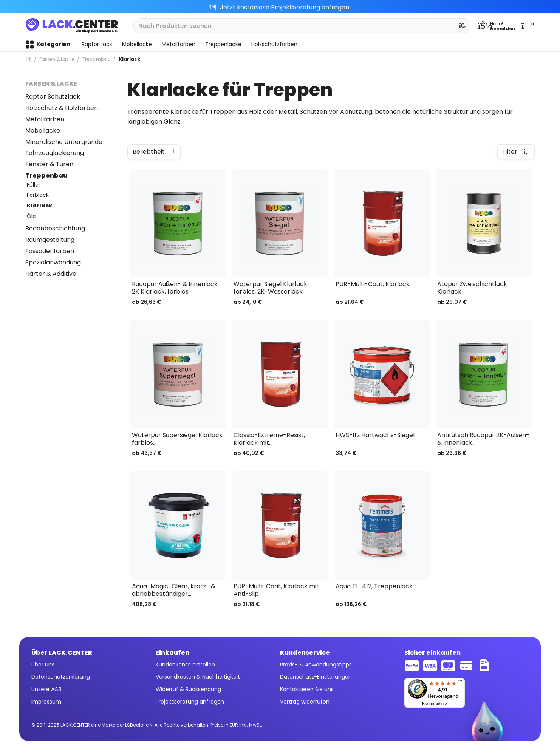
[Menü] (460, 682)
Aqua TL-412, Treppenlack (374, 587)
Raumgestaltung (50, 240)
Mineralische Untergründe (64, 142)
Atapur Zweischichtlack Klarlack (472, 288)
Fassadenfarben (50, 251)
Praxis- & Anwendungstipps (316, 665)
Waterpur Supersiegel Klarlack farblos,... (177, 439)
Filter (516, 152)
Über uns (43, 665)
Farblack (38, 195)
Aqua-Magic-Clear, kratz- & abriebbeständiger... (174, 590)
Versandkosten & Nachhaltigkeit (198, 677)
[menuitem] (497, 26)
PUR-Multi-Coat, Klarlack (373, 284)
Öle (31, 216)
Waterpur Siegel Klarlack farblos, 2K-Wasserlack (270, 288)
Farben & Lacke (51, 84)
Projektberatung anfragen (190, 702)
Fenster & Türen (49, 164)
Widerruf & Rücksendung (188, 689)
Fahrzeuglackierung (55, 153)
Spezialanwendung (53, 262)
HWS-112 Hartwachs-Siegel (375, 435)
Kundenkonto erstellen (185, 665)
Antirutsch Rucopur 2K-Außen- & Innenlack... (483, 439)
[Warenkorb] (527, 26)
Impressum (46, 702)
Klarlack (39, 206)
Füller (34, 185)
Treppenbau (46, 175)
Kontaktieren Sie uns (307, 689)
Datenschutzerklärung (61, 677)
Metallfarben (45, 119)
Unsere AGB (46, 689)
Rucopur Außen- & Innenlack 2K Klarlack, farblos (175, 288)
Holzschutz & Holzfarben (62, 108)
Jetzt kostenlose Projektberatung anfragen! (280, 7)
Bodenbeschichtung (55, 228)
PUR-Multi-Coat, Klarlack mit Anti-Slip (276, 590)
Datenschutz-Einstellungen (316, 677)
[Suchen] (463, 26)
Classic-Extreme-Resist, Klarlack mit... (269, 439)
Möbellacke (43, 131)
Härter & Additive (51, 274)
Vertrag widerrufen (305, 702)
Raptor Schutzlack (53, 97)
